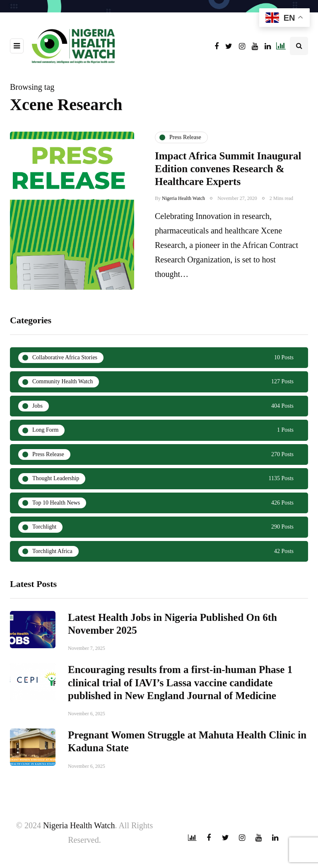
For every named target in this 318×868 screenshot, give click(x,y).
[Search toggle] (299, 46)
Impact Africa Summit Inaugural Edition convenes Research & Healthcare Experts (228, 169)
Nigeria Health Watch (183, 198)
